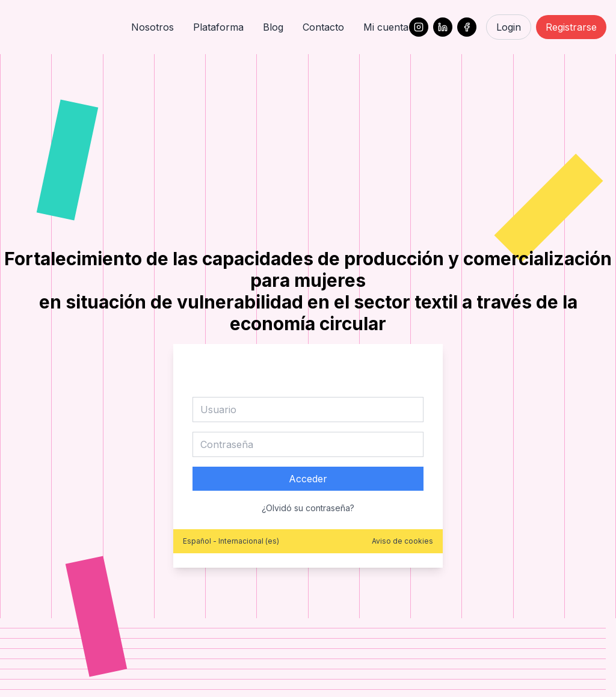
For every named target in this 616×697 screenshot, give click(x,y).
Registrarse (571, 27)
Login (509, 27)
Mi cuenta (386, 27)
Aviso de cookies (402, 541)
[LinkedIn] (443, 27)
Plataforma (218, 27)
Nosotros (152, 27)
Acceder (308, 479)
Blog (273, 27)
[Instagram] (419, 27)
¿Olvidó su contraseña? (308, 508)
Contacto (323, 27)
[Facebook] (467, 27)
